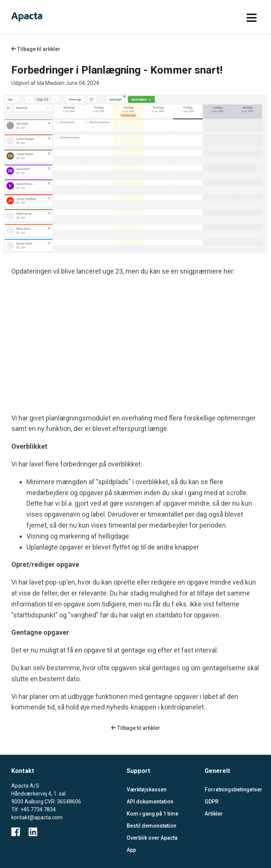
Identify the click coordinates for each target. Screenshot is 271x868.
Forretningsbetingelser (232, 790)
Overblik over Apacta (152, 838)
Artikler (214, 814)
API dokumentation (150, 802)
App (131, 850)
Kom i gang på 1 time (152, 814)
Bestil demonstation (152, 826)
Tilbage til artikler (36, 49)
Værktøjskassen (147, 790)
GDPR (212, 802)
